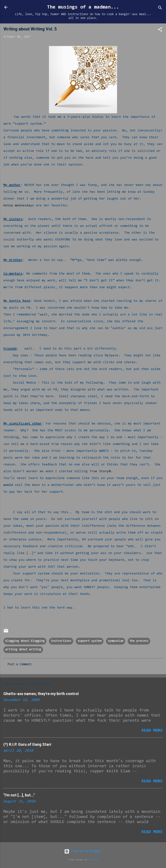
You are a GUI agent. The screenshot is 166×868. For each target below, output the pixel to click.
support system (90, 641)
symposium (116, 641)
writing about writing (23, 650)
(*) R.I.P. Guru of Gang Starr (27, 744)
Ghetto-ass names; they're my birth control (41, 694)
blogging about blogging (25, 641)
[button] (160, 30)
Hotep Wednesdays (19, 206)
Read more (152, 731)
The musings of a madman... (83, 7)
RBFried (93, 860)
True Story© (100, 471)
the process (139, 641)
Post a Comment (20, 664)
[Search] (160, 9)
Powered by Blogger (83, 851)
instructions (61, 641)
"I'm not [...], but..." (19, 795)
